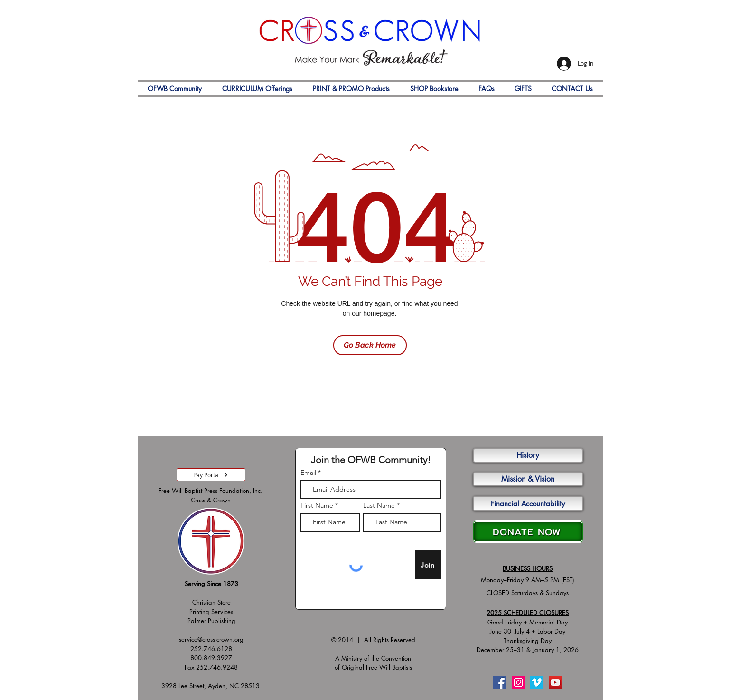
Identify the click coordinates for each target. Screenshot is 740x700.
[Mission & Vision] (528, 479)
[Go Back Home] (370, 345)
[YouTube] (555, 682)
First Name (317, 505)
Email (308, 473)
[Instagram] (518, 682)
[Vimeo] (537, 682)
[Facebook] (500, 682)
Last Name (379, 505)
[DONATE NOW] (528, 532)
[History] (528, 455)
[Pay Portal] (211, 475)
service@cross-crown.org (211, 639)
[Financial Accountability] (528, 503)
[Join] (428, 565)
